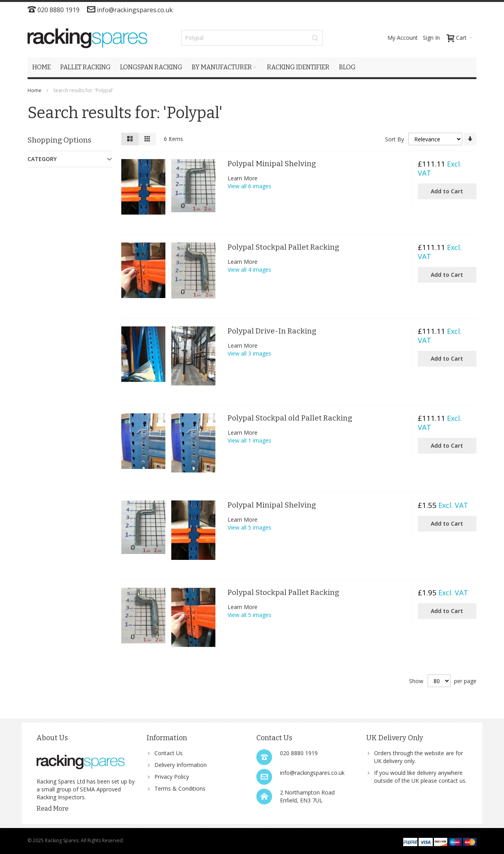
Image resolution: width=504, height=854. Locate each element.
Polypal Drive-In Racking (272, 331)
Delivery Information (181, 765)
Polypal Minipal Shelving (272, 164)
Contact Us (169, 753)
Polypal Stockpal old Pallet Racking (290, 418)
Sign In (431, 38)
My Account (403, 38)
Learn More (243, 178)
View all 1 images (249, 440)
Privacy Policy (172, 777)
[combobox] (252, 38)
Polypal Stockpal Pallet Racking (283, 247)
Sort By (395, 139)
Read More (53, 809)
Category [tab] (42, 159)
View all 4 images (249, 270)
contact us (452, 781)
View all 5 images (249, 527)
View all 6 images (249, 186)
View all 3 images (249, 353)
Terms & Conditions (180, 788)
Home (35, 90)
